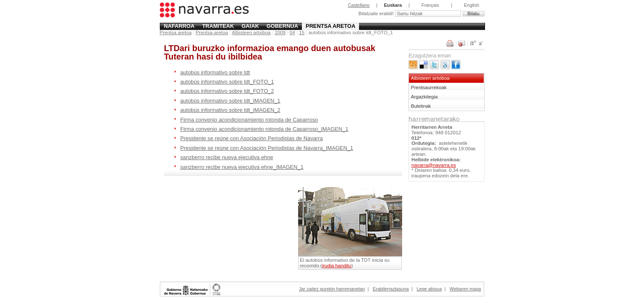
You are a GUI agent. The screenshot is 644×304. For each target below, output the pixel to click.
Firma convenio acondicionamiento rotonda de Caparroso (249, 120)
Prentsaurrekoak (429, 87)
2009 (280, 33)
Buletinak (421, 106)
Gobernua (282, 26)
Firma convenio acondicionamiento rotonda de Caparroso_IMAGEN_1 (264, 129)
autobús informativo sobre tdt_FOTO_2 (227, 91)
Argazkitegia (424, 97)
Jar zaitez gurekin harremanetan (332, 289)
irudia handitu (336, 266)
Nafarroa (179, 26)
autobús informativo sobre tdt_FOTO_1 (227, 82)
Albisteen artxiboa (251, 33)
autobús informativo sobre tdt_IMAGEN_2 (230, 110)
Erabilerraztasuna (391, 289)
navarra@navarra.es (434, 165)
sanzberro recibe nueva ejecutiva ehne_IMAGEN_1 (242, 167)
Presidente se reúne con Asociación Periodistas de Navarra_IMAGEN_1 (267, 148)
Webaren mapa (465, 289)
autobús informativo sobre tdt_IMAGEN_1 (230, 101)
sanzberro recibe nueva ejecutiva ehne (227, 157)
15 (302, 33)
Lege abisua (429, 289)
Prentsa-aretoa (212, 33)
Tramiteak (218, 26)
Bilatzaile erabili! (377, 14)
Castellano (359, 5)
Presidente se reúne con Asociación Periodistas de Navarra (251, 138)
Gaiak (250, 26)
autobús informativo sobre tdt (215, 72)
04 (292, 33)
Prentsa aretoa (331, 26)
